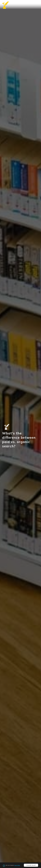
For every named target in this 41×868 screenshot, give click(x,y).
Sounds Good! (31, 865)
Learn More (17, 865)
